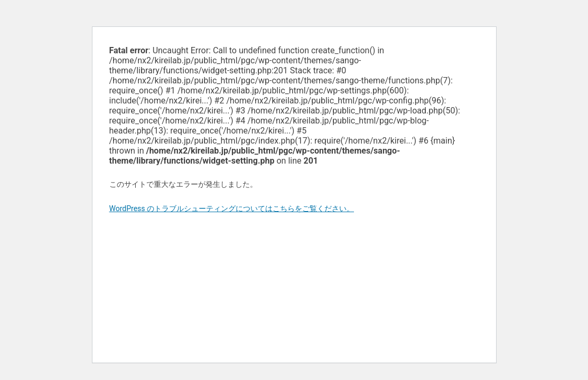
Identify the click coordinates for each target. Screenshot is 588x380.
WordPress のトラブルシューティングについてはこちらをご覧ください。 (232, 208)
